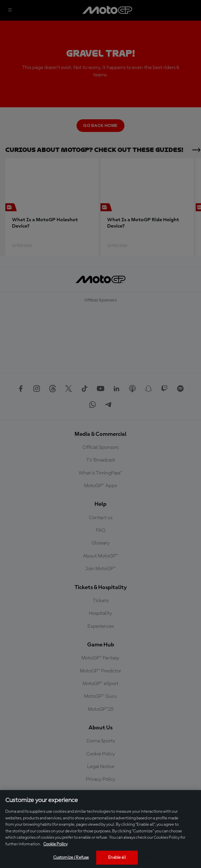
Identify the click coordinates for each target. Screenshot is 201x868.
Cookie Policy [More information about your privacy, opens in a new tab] (55, 844)
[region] (100, 829)
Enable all (117, 858)
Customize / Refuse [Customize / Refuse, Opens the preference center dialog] (71, 858)
